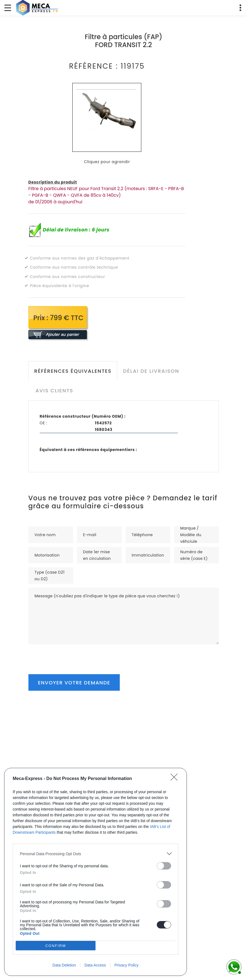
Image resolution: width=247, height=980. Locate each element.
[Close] (176, 779)
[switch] (164, 866)
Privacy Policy (127, 965)
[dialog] (95, 872)
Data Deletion (64, 965)
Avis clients (54, 391)
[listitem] (95, 854)
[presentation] (70, 655)
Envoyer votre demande (74, 683)
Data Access (95, 965)
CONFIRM (56, 945)
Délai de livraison (151, 371)
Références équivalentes (73, 371)
